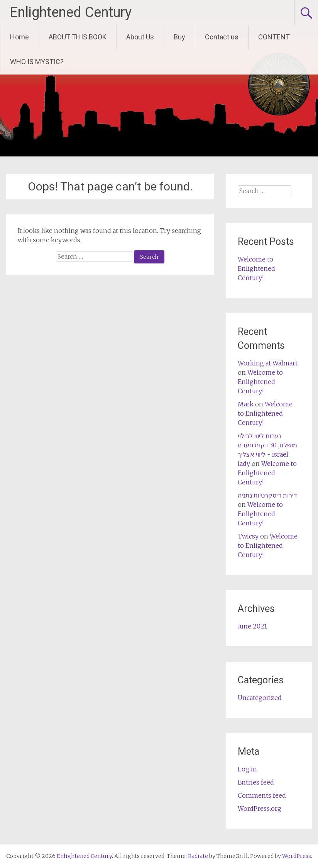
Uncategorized (260, 698)
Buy (179, 37)
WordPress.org (260, 809)
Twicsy (248, 536)
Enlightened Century (71, 12)
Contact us (222, 37)
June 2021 (252, 626)
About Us (140, 37)
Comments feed (262, 795)
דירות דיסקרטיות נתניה (267, 495)
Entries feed (256, 782)
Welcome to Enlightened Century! (256, 268)
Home (19, 37)
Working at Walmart (268, 363)
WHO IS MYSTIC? (37, 62)
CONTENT (274, 37)
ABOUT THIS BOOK (78, 37)
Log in (247, 769)
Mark (246, 404)
